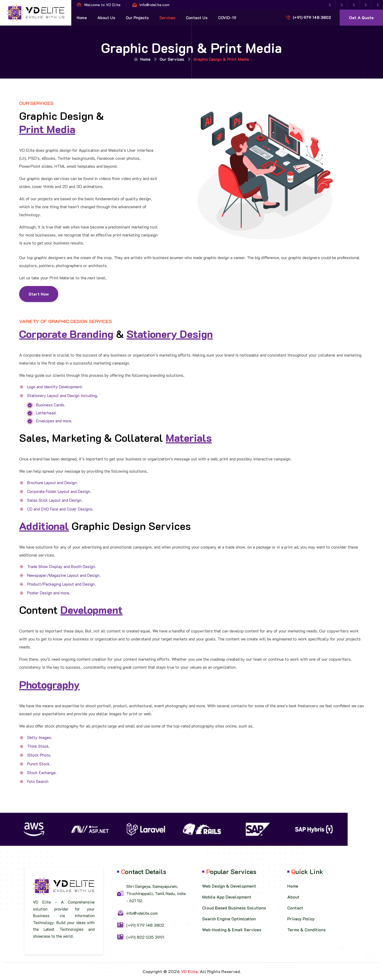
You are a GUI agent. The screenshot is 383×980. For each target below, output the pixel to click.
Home (82, 18)
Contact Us (197, 18)
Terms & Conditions (306, 930)
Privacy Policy (301, 919)
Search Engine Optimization (229, 919)
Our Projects (137, 18)
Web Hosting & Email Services (232, 930)
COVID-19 (227, 18)
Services (167, 18)
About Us (106, 18)
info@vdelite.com (154, 5)
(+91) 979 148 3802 (312, 17)
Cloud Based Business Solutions (234, 908)
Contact (295, 908)
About (293, 897)
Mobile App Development (227, 897)
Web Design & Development (229, 886)
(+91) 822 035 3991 (145, 937)
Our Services (172, 59)
